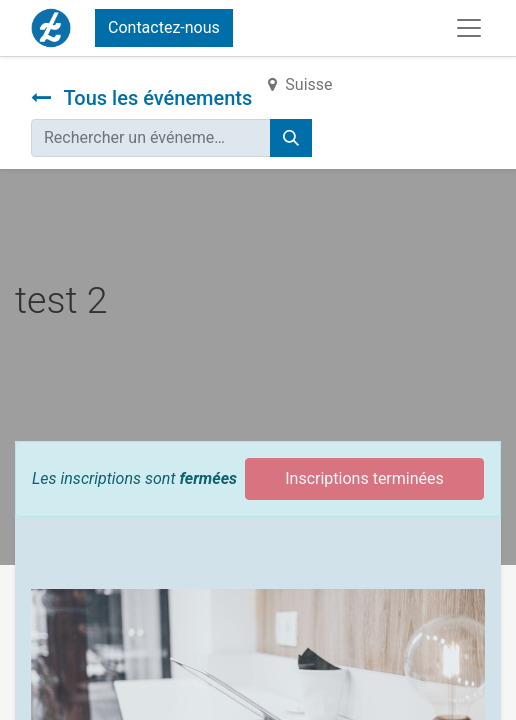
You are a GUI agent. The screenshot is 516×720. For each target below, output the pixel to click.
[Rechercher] (291, 138)
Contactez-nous (164, 27)
